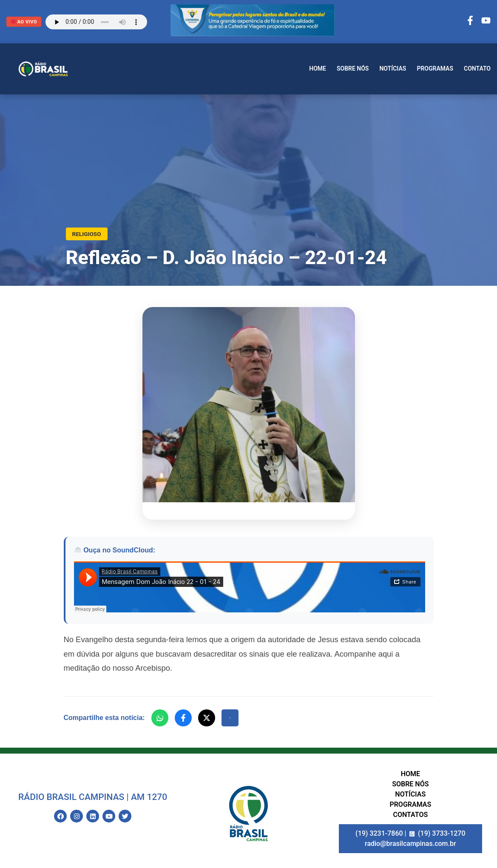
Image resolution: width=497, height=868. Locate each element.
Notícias (393, 68)
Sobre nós (353, 68)
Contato (477, 68)
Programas (435, 68)
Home (318, 68)
